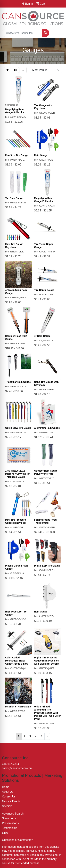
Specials (7, 806)
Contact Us (9, 797)
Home (6, 787)
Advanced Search (13, 814)
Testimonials (10, 828)
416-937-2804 (11, 764)
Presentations (10, 823)
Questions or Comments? (17, 840)
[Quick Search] (22, 33)
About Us (8, 792)
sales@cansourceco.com (17, 768)
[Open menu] (59, 33)
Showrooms (9, 818)
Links (5, 833)
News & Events (11, 801)
